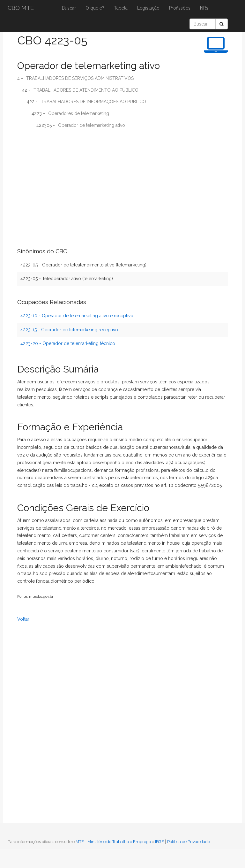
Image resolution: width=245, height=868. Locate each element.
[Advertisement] (122, 180)
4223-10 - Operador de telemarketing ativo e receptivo (77, 316)
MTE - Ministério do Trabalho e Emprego (113, 842)
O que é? (95, 8)
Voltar (23, 619)
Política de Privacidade (189, 842)
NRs (204, 8)
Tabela (121, 8)
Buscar (69, 8)
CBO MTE (21, 8)
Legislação (148, 8)
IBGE (160, 842)
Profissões (180, 8)
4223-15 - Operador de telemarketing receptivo (69, 330)
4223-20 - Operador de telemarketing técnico (68, 343)
